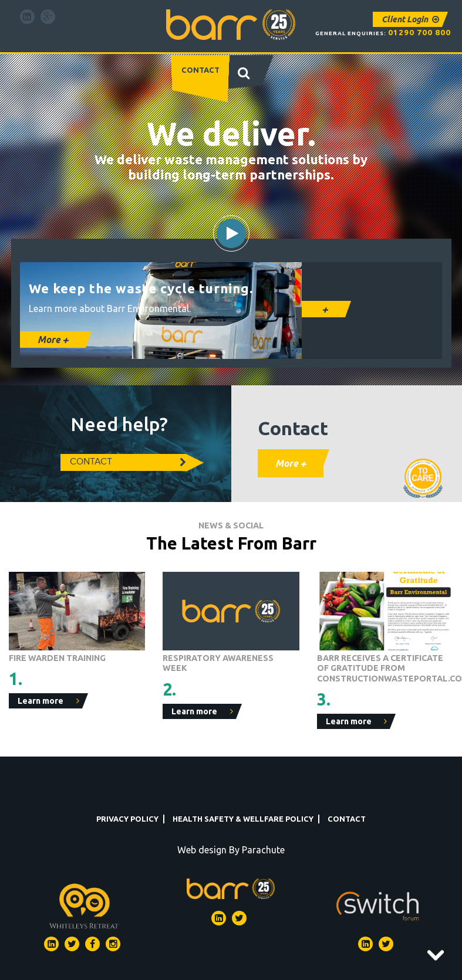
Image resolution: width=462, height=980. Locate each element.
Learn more (48, 701)
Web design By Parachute (231, 850)
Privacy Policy (127, 819)
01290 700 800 (419, 32)
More (53, 340)
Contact (200, 70)
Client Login (410, 19)
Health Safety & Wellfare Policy (243, 819)
